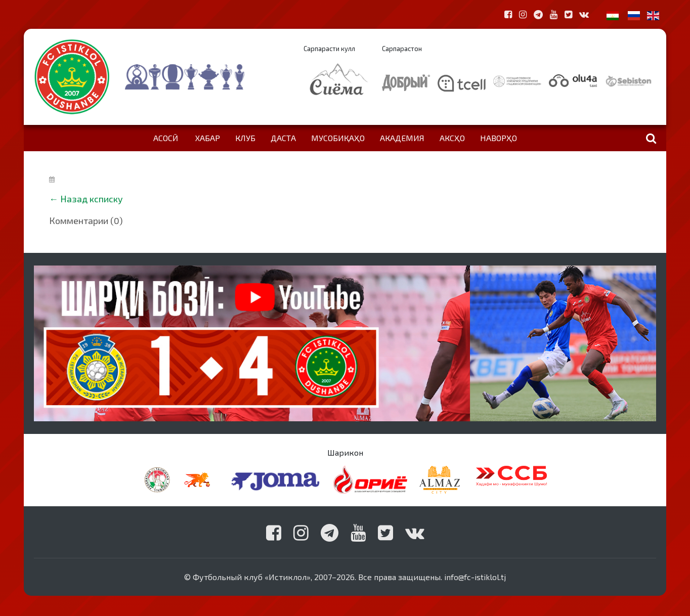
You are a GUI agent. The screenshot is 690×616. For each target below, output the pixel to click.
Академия (402, 138)
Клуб (245, 138)
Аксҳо (452, 138)
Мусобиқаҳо (338, 138)
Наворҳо (499, 138)
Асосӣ (166, 138)
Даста (283, 138)
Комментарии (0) (86, 221)
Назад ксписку (92, 199)
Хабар (208, 138)
